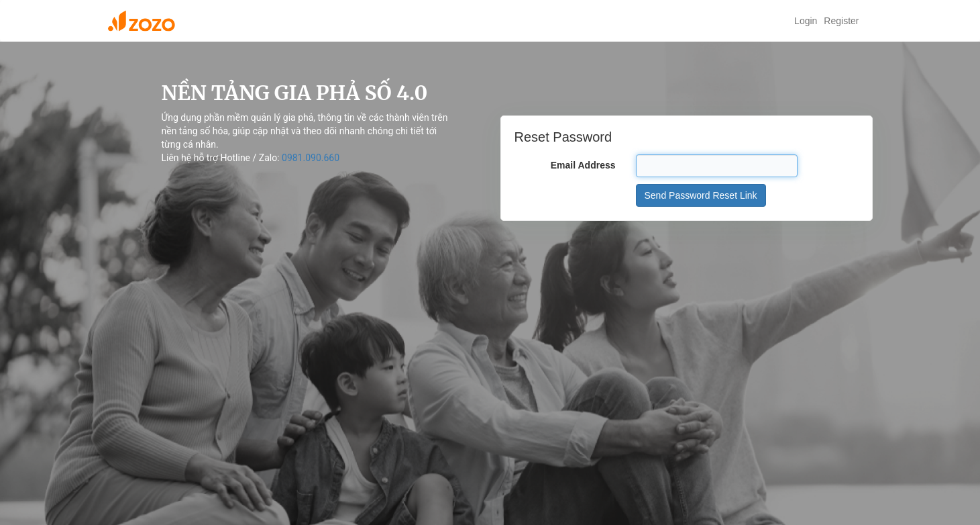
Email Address (583, 165)
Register (841, 21)
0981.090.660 (311, 158)
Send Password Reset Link (701, 195)
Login (806, 21)
